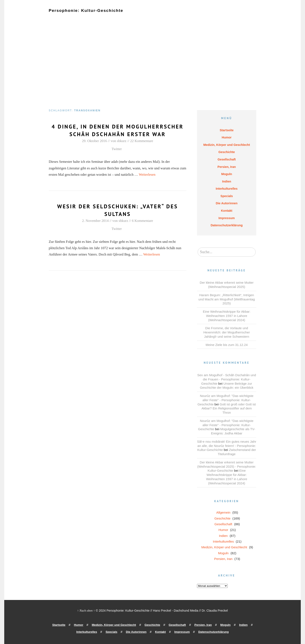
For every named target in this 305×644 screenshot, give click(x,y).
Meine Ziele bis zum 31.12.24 (227, 345)
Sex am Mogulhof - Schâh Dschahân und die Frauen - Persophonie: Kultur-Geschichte (227, 379)
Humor (73, 14)
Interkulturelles (60, 18)
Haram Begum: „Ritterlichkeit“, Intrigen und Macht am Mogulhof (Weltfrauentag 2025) (227, 299)
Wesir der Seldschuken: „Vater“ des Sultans (117, 218)
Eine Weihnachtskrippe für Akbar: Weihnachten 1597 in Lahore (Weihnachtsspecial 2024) (227, 316)
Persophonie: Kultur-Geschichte (83, 10)
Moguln (209, 14)
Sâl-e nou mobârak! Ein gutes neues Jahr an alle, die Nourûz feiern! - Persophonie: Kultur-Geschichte (227, 446)
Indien (224, 14)
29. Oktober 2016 (94, 149)
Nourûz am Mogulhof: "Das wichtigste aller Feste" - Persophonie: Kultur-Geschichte (225, 400)
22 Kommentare (142, 149)
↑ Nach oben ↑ (86, 611)
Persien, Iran (189, 14)
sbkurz (122, 149)
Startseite (56, 14)
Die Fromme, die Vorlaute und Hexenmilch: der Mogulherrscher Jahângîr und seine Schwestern (227, 332)
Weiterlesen (147, 182)
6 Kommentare (142, 228)
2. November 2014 (95, 228)
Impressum (145, 18)
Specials (82, 18)
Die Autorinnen (105, 18)
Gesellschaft (166, 14)
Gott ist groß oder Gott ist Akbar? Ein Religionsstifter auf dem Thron (229, 408)
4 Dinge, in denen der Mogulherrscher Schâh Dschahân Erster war (117, 134)
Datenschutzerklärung (175, 18)
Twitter (117, 157)
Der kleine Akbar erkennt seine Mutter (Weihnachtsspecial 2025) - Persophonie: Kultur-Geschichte (227, 466)
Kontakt (126, 18)
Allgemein (223, 512)
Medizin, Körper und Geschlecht (106, 14)
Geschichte (143, 14)
